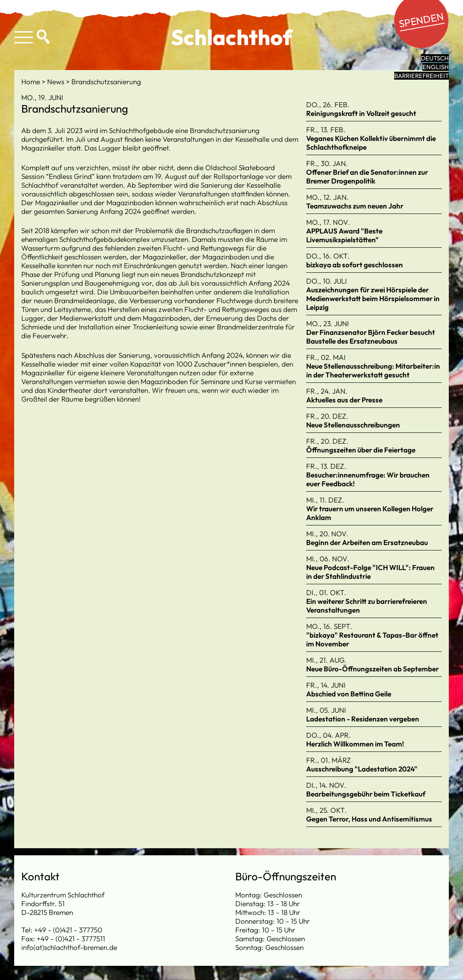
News (57, 82)
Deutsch (435, 58)
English (436, 67)
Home (31, 82)
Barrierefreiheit (421, 76)
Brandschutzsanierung (106, 82)
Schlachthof (232, 37)
